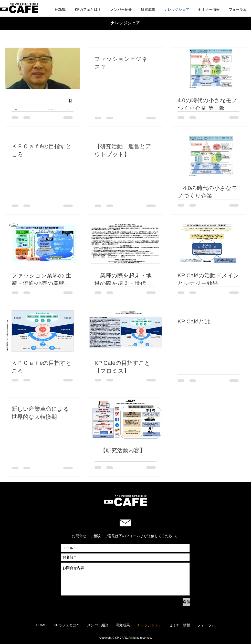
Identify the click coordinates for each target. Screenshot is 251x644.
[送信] (186, 602)
